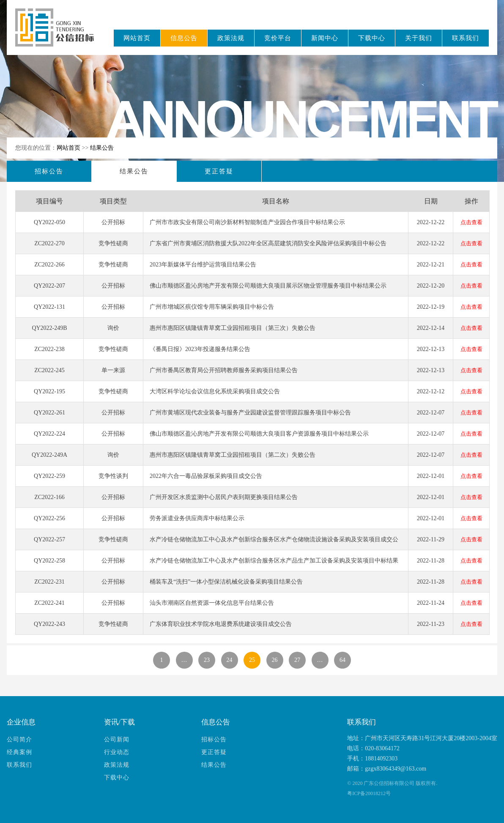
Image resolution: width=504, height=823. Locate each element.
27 (297, 660)
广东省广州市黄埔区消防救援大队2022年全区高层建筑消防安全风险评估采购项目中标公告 (268, 243)
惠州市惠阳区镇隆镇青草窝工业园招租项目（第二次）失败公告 (233, 455)
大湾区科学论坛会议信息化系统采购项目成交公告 (215, 391)
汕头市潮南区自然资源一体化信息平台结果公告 (212, 603)
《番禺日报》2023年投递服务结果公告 (200, 349)
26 (275, 660)
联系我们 (466, 38)
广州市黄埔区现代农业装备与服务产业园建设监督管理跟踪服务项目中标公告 (250, 413)
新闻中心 (325, 38)
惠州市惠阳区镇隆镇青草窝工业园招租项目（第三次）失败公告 (233, 328)
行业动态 (117, 752)
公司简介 (19, 739)
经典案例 (19, 752)
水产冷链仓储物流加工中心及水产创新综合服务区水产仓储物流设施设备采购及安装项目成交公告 (274, 543)
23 (207, 660)
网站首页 (137, 38)
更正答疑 (219, 171)
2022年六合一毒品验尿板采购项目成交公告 (206, 476)
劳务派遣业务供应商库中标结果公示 (197, 518)
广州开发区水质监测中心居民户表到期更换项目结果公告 (224, 497)
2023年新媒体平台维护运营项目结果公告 (203, 265)
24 (230, 660)
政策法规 (231, 38)
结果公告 (102, 148)
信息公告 (184, 38)
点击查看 (471, 222)
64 (342, 660)
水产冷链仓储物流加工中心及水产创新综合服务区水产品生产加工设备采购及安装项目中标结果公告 (274, 564)
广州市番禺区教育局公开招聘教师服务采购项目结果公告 (224, 370)
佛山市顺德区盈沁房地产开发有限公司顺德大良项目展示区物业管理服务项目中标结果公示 (268, 286)
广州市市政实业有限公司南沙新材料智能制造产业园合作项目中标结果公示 (247, 222)
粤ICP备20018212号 (369, 793)
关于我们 (419, 38)
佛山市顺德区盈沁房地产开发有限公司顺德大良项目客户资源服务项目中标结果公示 (259, 434)
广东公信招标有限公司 (59, 33)
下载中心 (372, 38)
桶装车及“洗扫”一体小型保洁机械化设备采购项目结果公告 (226, 582)
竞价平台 (278, 38)
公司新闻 (117, 739)
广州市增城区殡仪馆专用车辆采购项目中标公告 (212, 307)
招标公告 (49, 171)
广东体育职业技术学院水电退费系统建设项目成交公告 (221, 624)
